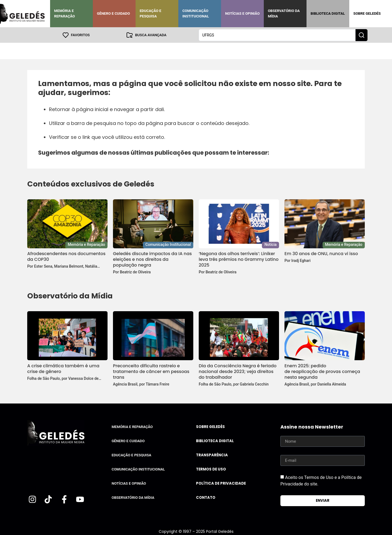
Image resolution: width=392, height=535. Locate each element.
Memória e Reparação (65, 13)
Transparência (212, 455)
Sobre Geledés (367, 13)
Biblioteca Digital (328, 13)
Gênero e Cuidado (114, 13)
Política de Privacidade (221, 483)
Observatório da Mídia (284, 13)
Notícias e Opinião (242, 13)
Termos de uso (211, 469)
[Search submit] (362, 35)
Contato (206, 497)
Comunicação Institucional (196, 13)
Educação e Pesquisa (151, 13)
